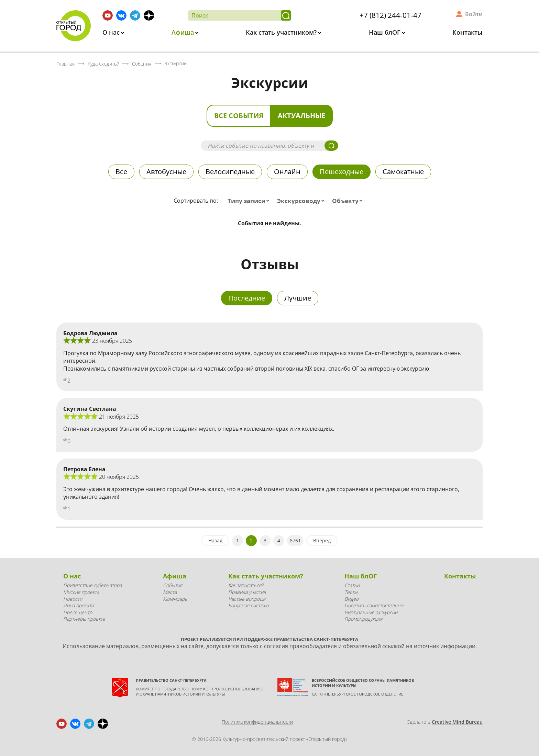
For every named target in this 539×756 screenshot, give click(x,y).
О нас (112, 32)
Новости (73, 599)
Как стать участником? (282, 32)
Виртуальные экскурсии (371, 612)
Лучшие (298, 298)
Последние (247, 298)
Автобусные (166, 172)
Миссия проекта (81, 592)
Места (170, 592)
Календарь (175, 599)
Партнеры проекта (84, 619)
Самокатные (403, 172)
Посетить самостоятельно (374, 605)
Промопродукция (363, 619)
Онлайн (287, 172)
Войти (474, 14)
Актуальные (301, 116)
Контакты (467, 32)
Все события (239, 116)
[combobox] (250, 201)
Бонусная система (248, 605)
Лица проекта (78, 605)
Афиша (184, 32)
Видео (351, 599)
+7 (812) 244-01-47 (390, 15)
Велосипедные (230, 172)
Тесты (351, 592)
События (173, 585)
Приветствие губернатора (92, 585)
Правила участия (247, 592)
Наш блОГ (386, 32)
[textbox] (250, 201)
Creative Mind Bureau (457, 722)
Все (121, 172)
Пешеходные (342, 172)
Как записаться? (246, 585)
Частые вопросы (247, 599)
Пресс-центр (78, 612)
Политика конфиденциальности (257, 722)
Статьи (352, 585)
